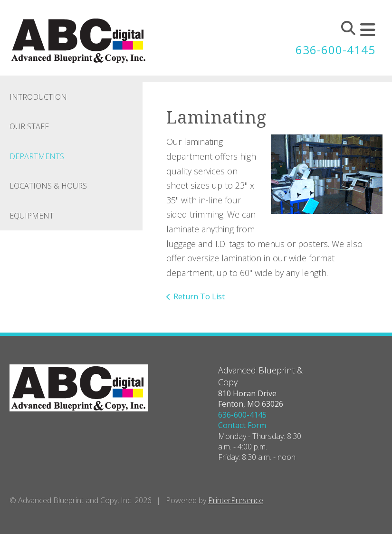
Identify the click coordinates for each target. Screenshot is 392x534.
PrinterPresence (236, 500)
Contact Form (242, 425)
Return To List (199, 296)
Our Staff (29, 126)
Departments (37, 156)
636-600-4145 (335, 50)
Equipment (32, 216)
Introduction (38, 97)
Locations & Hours (48, 186)
